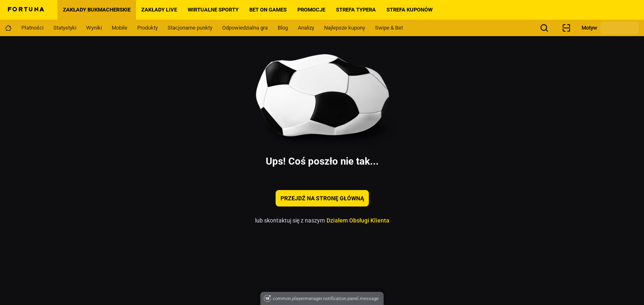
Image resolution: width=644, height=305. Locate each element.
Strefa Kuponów (409, 10)
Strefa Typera (356, 10)
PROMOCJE (311, 10)
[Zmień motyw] (620, 28)
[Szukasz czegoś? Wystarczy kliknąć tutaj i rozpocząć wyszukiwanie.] (544, 28)
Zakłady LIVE (159, 10)
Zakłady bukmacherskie (97, 10)
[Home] (25, 10)
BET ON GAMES (268, 10)
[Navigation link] (8, 28)
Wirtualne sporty (213, 10)
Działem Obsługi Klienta (358, 220)
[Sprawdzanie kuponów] (566, 28)
